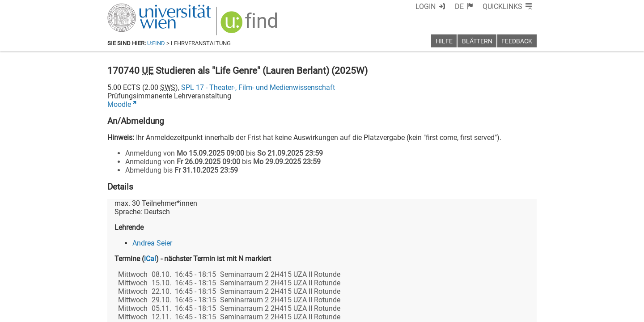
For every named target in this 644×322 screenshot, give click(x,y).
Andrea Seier (152, 243)
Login (426, 6)
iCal (150, 259)
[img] (250, 25)
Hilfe (444, 41)
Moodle (119, 104)
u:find (156, 43)
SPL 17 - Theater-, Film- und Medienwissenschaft (258, 87)
